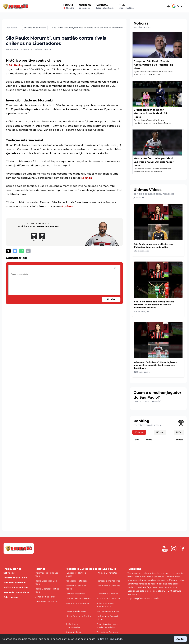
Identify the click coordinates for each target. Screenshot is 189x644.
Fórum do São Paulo (15, 583)
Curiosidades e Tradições (78, 599)
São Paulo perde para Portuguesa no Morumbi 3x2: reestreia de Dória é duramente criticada (154, 305)
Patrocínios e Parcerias (77, 603)
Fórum (69, 6)
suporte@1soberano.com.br (144, 598)
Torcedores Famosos (107, 632)
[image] (115, 268)
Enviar (111, 299)
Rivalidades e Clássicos (108, 586)
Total (179, 432)
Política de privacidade (16, 587)
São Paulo (15, 65)
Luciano (67, 206)
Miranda (87, 178)
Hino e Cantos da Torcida (78, 616)
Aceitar (180, 639)
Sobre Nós (9, 573)
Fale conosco (11, 597)
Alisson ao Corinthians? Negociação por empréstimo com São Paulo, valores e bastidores (156, 365)
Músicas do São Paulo (46, 602)
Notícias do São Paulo (15, 578)
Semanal (139, 432)
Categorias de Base (76, 611)
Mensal (160, 432)
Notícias (85, 6)
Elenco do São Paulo (45, 597)
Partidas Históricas (75, 594)
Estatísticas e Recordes (108, 599)
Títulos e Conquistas (107, 573)
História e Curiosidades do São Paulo (91, 569)
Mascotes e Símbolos (107, 594)
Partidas (105, 6)
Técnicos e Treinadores (108, 581)
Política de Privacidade (109, 639)
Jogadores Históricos (77, 581)
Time (127, 6)
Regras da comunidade (16, 592)
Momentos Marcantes (108, 611)
